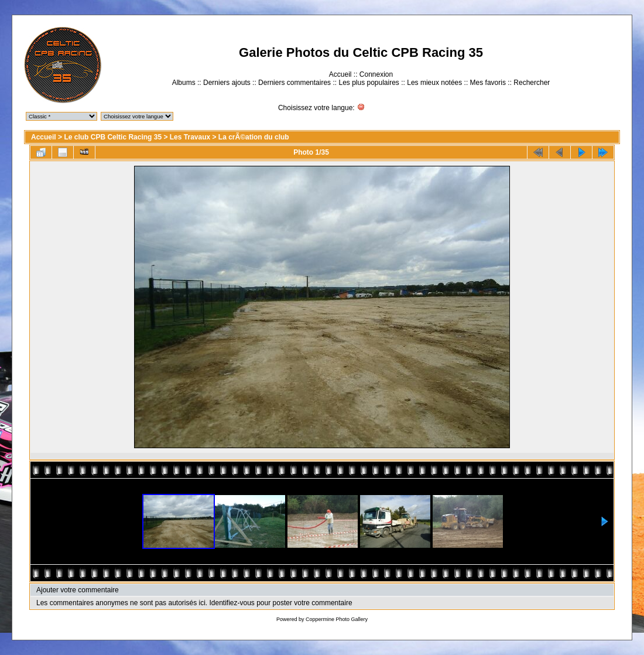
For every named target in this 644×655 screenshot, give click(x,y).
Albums (184, 83)
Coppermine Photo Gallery (337, 619)
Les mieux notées (434, 83)
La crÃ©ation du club (254, 137)
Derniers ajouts (227, 83)
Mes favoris (488, 83)
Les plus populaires (369, 83)
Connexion (376, 74)
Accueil (340, 74)
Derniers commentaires (294, 83)
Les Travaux (190, 137)
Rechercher (532, 83)
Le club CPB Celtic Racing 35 (113, 137)
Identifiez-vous (232, 603)
